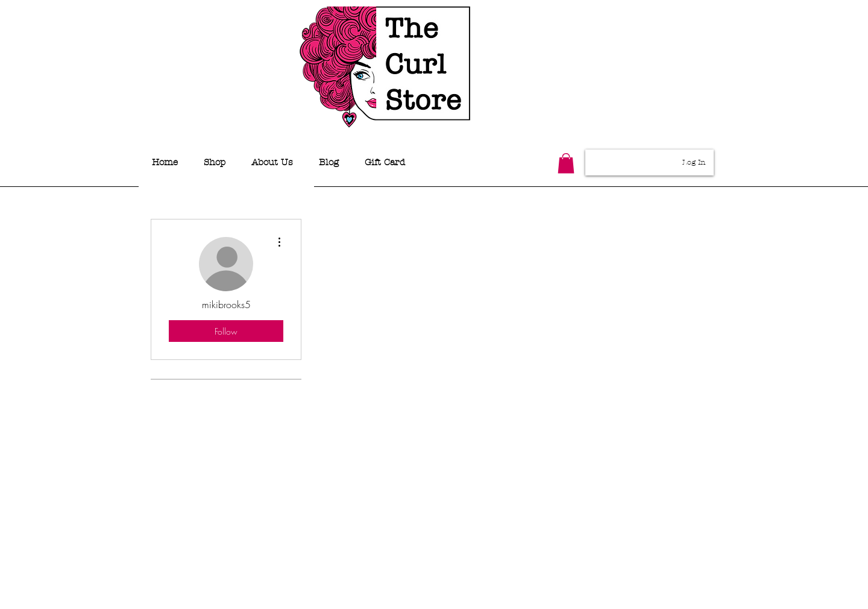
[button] (566, 163)
